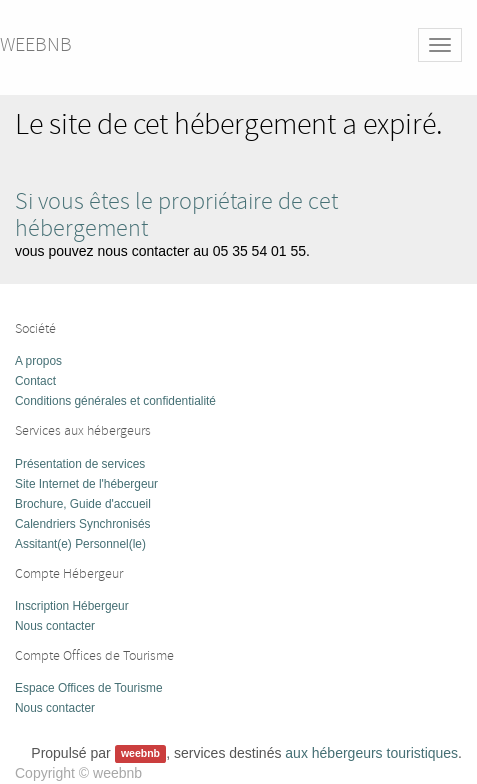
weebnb (36, 44)
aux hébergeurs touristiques (371, 753)
